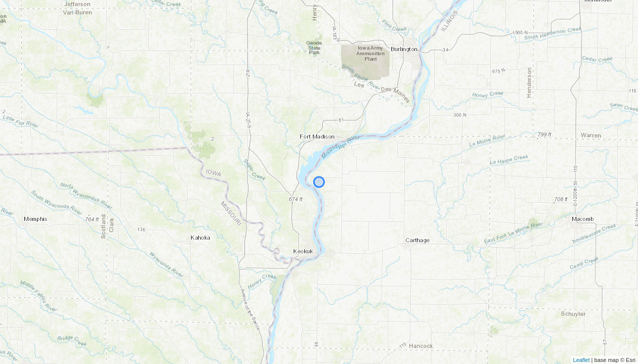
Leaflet (582, 360)
